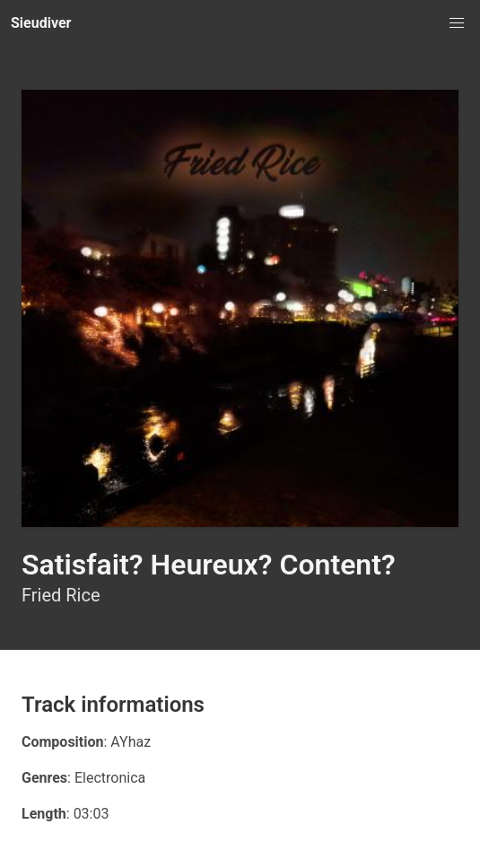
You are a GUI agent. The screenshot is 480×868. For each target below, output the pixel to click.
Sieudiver (41, 23)
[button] (457, 23)
